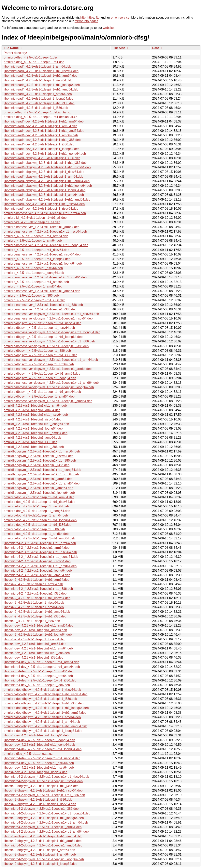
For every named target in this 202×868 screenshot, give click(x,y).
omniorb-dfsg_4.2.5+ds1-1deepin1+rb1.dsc (34, 62)
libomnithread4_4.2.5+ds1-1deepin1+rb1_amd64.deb (41, 89)
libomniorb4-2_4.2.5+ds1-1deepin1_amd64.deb (37, 575)
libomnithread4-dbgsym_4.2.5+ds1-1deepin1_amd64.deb (44, 195)
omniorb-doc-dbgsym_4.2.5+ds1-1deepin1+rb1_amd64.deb (45, 726)
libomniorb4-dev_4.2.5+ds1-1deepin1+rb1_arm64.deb (42, 662)
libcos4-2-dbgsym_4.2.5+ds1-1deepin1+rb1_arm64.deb (43, 841)
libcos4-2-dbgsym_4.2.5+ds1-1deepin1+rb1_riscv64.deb (43, 790)
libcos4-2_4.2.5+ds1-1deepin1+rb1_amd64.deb (37, 612)
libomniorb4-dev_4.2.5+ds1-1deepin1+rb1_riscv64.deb (42, 758)
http (83, 17)
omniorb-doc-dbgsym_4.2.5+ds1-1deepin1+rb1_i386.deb (44, 703)
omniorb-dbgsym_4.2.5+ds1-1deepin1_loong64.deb (40, 378)
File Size (119, 48)
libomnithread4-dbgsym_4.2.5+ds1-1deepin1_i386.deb (42, 158)
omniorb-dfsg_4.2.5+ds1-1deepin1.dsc (31, 57)
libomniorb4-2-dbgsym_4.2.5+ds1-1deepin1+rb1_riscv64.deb (46, 777)
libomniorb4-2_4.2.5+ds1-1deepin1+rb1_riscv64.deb (40, 552)
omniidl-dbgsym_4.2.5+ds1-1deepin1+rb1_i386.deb (40, 460)
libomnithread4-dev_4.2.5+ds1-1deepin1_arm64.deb (40, 126)
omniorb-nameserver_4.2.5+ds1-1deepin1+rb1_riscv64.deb (45, 231)
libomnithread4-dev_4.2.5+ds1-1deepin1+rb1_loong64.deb (45, 154)
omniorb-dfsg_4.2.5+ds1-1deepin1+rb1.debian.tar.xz (40, 117)
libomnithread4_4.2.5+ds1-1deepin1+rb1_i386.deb (39, 103)
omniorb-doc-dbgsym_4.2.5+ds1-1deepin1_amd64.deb (42, 717)
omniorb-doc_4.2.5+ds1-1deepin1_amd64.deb (36, 534)
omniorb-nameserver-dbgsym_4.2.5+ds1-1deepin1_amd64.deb (48, 401)
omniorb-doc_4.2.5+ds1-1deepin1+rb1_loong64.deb (40, 520)
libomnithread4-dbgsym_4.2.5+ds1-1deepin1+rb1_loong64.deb (48, 186)
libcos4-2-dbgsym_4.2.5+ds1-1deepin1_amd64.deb (40, 854)
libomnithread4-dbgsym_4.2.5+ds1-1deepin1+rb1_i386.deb (45, 163)
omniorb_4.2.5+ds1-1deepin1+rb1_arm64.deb (36, 236)
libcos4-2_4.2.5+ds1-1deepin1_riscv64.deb (34, 603)
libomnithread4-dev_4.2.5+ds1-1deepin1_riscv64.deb (41, 209)
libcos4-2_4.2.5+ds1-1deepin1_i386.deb (32, 621)
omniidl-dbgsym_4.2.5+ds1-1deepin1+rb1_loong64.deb (42, 470)
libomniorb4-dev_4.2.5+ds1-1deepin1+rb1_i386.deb (40, 680)
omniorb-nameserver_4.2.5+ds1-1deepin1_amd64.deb (42, 291)
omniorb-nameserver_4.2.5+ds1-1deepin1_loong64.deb (43, 263)
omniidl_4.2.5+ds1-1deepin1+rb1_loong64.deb (36, 424)
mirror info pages (86, 21)
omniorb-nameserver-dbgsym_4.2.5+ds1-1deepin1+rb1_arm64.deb (51, 360)
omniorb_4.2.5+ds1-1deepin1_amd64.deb (33, 286)
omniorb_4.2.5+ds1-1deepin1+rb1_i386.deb (34, 300)
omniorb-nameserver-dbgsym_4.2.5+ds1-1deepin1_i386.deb (46, 346)
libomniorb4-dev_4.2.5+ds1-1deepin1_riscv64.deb (39, 763)
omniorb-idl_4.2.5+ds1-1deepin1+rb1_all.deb (35, 218)
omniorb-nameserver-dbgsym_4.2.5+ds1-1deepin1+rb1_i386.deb (49, 341)
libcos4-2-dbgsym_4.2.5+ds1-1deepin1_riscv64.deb (40, 804)
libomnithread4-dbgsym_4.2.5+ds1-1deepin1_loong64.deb (45, 190)
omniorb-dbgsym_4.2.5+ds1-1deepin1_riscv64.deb (39, 328)
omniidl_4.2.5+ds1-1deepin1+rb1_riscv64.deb (36, 415)
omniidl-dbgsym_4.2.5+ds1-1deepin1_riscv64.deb (39, 456)
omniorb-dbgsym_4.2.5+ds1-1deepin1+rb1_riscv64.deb (43, 323)
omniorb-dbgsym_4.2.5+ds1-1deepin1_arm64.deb (39, 364)
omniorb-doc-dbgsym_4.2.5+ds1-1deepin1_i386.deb (40, 699)
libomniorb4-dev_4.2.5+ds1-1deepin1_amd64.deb (39, 671)
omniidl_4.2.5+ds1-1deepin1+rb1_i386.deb (34, 447)
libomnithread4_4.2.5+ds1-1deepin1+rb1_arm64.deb (41, 76)
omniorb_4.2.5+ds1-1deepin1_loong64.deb (34, 273)
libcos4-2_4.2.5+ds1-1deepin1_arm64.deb (33, 584)
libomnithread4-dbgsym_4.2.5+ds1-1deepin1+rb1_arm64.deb (47, 181)
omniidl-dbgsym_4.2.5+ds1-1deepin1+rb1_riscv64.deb (42, 451)
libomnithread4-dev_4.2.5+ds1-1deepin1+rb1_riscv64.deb (44, 204)
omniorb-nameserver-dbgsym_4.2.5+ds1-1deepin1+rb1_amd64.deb (51, 383)
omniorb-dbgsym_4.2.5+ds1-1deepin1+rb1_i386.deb (41, 355)
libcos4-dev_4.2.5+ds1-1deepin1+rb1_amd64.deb (39, 625)
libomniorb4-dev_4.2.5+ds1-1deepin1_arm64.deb (38, 676)
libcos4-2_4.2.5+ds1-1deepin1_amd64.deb (34, 607)
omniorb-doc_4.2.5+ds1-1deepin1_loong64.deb (37, 511)
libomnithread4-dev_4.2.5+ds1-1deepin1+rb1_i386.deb (42, 140)
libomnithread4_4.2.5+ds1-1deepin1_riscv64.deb (38, 80)
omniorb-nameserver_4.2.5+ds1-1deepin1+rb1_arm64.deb (45, 213)
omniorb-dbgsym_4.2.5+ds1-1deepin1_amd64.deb (39, 396)
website (108, 28)
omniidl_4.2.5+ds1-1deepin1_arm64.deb (32, 410)
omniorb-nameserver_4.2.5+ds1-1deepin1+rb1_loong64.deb (46, 245)
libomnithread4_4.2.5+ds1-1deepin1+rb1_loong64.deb (42, 85)
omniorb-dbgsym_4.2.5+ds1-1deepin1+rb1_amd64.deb (42, 392)
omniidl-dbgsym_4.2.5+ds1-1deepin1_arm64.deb (38, 479)
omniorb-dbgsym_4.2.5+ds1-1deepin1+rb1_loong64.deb (43, 337)
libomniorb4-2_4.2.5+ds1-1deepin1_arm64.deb (37, 548)
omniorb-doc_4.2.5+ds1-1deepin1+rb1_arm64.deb (39, 497)
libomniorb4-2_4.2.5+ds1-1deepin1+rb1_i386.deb (38, 589)
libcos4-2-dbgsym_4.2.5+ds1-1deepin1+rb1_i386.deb (41, 786)
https (91, 17)
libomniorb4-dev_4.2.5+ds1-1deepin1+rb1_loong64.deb (43, 749)
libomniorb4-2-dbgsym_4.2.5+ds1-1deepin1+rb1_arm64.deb (46, 822)
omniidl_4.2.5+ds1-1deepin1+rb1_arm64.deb (35, 406)
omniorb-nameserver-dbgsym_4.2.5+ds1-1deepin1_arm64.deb (48, 369)
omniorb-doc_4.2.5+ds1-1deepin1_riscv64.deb (36, 506)
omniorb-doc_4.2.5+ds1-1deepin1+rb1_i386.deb (37, 525)
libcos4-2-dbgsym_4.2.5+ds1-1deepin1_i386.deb (38, 800)
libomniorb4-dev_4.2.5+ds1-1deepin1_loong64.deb (39, 740)
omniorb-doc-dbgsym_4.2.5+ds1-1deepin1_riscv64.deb (42, 690)
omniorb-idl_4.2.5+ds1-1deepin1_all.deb (32, 222)
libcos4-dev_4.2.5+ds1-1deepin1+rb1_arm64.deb (38, 648)
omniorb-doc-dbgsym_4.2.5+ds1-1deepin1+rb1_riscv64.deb (46, 694)
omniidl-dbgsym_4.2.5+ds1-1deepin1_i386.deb (37, 465)
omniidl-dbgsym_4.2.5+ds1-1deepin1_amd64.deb (38, 488)
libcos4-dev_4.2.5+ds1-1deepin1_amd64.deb (35, 630)
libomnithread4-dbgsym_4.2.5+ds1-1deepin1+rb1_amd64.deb (47, 199)
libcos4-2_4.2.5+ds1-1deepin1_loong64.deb (35, 639)
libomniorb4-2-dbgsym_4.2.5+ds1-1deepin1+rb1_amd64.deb (46, 832)
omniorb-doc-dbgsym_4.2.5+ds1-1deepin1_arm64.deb (42, 722)
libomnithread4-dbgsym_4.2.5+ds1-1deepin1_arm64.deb (43, 177)
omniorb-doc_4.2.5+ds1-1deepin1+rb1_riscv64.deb (40, 502)
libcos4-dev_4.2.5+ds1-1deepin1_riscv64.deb (36, 772)
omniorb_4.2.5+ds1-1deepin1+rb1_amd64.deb (36, 282)
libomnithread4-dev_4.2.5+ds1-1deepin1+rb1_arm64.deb (44, 121)
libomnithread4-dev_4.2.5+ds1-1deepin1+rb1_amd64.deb (44, 131)
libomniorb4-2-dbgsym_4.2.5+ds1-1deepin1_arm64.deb (43, 827)
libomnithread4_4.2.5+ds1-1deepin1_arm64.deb (37, 66)
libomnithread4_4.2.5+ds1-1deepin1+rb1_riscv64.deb (41, 71)
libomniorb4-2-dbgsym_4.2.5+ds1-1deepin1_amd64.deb (43, 845)
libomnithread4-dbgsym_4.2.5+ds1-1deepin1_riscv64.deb (44, 172)
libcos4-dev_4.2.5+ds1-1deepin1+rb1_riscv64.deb (39, 768)
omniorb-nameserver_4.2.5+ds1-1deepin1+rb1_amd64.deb (45, 277)
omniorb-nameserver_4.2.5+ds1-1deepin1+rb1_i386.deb (43, 305)
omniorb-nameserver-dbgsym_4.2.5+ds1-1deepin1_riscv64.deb (48, 318)
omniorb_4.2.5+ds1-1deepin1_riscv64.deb (33, 268)
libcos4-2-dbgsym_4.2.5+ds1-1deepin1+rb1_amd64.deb (43, 836)
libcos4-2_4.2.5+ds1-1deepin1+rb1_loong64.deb (38, 635)
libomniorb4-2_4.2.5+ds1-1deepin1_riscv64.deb (37, 561)
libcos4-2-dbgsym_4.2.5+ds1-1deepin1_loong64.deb (41, 864)
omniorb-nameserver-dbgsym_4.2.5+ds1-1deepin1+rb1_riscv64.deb (51, 314)
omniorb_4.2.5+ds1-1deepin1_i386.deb (31, 295)
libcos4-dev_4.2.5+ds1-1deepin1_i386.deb (34, 657)
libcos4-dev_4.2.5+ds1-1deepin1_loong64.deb (36, 735)
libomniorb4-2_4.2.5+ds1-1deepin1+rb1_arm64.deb (40, 543)
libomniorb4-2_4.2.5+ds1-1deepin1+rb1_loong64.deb (41, 557)
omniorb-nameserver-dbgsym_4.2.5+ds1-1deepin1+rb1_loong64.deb (52, 332)
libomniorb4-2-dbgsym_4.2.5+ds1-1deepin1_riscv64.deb (43, 781)
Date (156, 48)
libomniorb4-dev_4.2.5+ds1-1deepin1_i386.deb (37, 685)
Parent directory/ (15, 53)
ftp (98, 17)
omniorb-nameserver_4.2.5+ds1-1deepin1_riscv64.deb (42, 254)
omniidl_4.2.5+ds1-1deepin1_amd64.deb (32, 438)
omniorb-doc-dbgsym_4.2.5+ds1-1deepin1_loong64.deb (43, 731)
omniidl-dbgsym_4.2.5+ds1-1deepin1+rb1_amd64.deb (42, 483)
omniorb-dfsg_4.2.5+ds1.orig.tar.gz (28, 754)
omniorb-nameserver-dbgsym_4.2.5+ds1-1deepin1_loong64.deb (49, 387)
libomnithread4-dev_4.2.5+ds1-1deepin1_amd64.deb (41, 135)
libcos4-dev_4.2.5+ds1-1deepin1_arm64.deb (35, 644)
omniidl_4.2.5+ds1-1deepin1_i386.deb (31, 442)
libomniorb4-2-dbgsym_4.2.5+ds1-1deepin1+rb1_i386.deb (44, 795)
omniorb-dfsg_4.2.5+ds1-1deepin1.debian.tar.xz (37, 112)
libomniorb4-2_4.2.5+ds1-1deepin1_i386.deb (35, 593)
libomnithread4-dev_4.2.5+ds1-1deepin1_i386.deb (39, 144)
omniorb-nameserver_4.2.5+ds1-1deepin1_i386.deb (40, 309)
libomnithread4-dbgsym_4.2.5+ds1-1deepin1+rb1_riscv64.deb (47, 167)
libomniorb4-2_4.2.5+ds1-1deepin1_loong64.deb (38, 571)
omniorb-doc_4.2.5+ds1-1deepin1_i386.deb (34, 529)
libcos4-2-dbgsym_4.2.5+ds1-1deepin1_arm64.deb (39, 850)
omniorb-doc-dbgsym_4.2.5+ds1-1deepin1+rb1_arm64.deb (45, 713)
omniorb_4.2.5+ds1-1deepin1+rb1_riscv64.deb (36, 250)
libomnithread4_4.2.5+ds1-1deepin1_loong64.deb (39, 98)
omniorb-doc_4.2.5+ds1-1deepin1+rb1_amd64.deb (39, 538)
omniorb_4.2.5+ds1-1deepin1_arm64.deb (33, 241)
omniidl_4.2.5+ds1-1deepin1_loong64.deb (33, 428)
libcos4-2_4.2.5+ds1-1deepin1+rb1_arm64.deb (37, 580)
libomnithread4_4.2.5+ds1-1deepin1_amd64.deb (38, 94)
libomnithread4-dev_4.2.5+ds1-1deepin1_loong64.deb (42, 149)
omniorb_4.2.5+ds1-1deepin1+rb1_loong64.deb (37, 259)
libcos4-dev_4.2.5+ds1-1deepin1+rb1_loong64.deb (39, 745)
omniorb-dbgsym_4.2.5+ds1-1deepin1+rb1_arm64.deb (42, 374)
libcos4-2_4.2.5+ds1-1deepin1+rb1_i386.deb (35, 616)
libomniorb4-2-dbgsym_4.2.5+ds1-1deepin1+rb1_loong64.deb (47, 813)
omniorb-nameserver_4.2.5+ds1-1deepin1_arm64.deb (42, 227)
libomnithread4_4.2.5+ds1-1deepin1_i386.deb (36, 108)
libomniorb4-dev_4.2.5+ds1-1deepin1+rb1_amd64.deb (42, 667)
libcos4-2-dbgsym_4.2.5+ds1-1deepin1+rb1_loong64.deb (44, 818)
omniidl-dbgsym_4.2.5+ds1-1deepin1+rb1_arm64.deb (41, 474)
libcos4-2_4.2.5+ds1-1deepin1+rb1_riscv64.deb (37, 598)
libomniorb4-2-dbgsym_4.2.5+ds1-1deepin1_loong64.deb (44, 859)
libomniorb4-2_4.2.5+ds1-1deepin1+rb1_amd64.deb (40, 566)
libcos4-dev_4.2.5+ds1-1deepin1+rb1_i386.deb (37, 653)
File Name (11, 48)
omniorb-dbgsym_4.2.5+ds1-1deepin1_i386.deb (37, 351)
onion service (120, 17)
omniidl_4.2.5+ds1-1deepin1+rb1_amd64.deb (36, 433)
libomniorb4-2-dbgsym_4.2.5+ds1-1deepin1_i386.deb (41, 809)
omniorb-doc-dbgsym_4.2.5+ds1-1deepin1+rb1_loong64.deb (46, 708)
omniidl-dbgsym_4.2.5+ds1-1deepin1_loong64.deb (39, 493)
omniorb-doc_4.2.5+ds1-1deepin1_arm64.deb (36, 515)
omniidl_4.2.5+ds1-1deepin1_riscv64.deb (33, 419)
